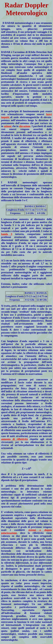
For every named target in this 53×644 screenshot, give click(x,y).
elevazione (25, 126)
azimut (8, 126)
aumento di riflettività (14, 439)
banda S (7, 234)
